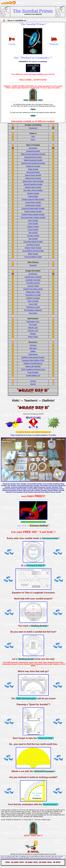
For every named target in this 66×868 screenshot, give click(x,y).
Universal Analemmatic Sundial (33, 208)
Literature (33, 345)
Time (33, 137)
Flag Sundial (33, 239)
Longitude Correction (33, 280)
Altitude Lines (33, 328)
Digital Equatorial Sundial (33, 160)
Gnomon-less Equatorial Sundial (33, 163)
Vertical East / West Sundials (33, 181)
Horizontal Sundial (33, 172)
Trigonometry (33, 354)
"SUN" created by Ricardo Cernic (33, 369)
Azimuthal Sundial (33, 245)
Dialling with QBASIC (33, 366)
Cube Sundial (33, 224)
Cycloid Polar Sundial (33, 202)
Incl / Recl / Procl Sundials (33, 190)
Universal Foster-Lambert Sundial (33, 218)
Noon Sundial (33, 221)
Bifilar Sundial (33, 254)
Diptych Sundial (33, 227)
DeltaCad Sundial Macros (33, 363)
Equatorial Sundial (33, 151)
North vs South (33, 301)
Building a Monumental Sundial (33, 357)
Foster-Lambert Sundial (33, 212)
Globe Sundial (33, 169)
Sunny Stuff (33, 304)
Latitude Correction (33, 298)
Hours (33, 140)
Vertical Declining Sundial (33, 184)
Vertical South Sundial (33, 175)
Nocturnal (33, 265)
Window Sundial (33, 193)
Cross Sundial (33, 230)
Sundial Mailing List (33, 375)
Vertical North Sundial (33, 178)
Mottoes (33, 334)
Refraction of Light (33, 307)
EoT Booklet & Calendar (33, 310)
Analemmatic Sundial (33, 205)
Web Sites (33, 348)
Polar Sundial (33, 196)
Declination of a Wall (33, 295)
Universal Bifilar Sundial (33, 257)
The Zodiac (33, 325)
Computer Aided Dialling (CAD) (33, 360)
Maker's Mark (33, 337)
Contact (33, 381)
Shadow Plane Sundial (33, 248)
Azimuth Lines (33, 331)
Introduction (33, 128)
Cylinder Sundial (33, 236)
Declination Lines (33, 322)
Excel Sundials (33, 372)
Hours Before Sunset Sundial (33, 251)
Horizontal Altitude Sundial (33, 242)
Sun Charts (33, 313)
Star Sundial (33, 233)
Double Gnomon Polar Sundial (33, 199)
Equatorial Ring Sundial (33, 157)
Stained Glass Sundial (33, 187)
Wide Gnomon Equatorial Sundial (33, 154)
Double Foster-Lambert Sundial (33, 215)
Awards (33, 384)
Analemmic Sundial (33, 166)
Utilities (33, 351)
